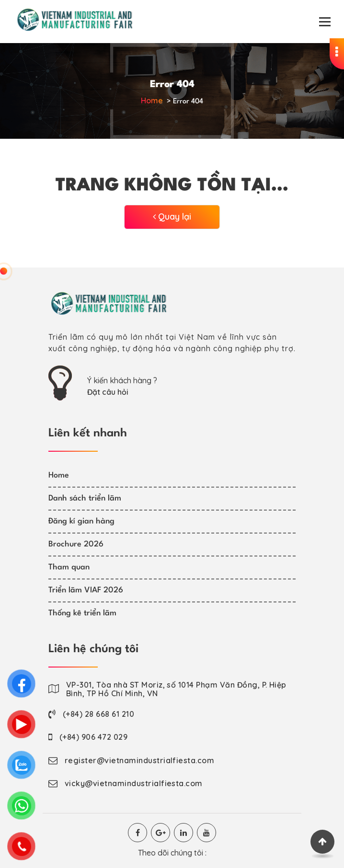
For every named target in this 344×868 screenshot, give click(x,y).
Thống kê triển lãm (82, 613)
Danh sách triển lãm (85, 498)
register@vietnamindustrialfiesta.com (139, 760)
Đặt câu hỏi (108, 392)
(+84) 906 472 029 (93, 737)
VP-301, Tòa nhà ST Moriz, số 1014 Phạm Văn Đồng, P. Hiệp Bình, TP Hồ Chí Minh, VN (176, 689)
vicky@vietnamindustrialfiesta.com (134, 783)
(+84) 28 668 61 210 (98, 714)
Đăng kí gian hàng (81, 521)
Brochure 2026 (76, 544)
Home (152, 100)
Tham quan (69, 567)
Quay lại (172, 217)
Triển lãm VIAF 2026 (86, 590)
